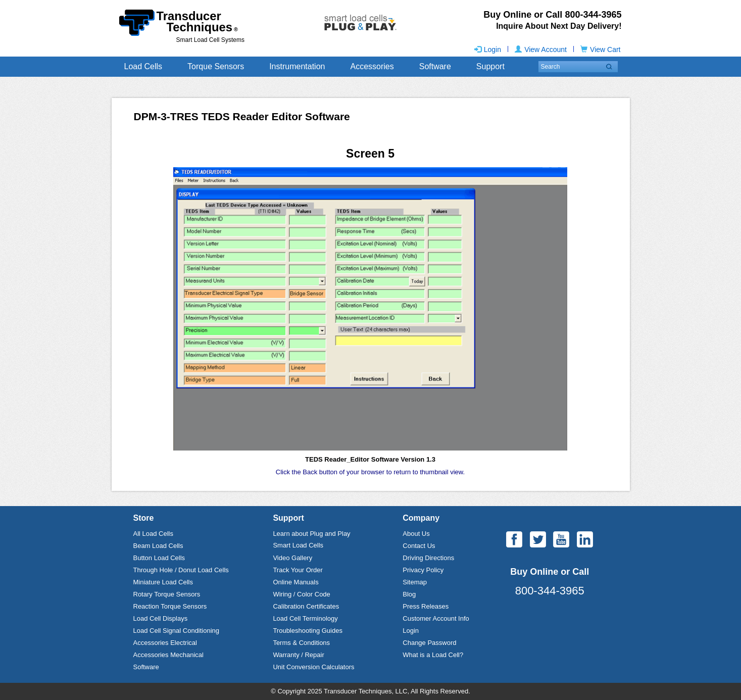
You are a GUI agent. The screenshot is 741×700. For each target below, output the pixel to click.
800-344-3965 (550, 591)
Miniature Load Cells (163, 582)
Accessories (372, 66)
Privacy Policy (423, 570)
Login (488, 49)
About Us (416, 534)
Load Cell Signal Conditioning (177, 631)
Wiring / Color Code (301, 594)
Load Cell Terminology (305, 618)
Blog (409, 594)
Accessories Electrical (165, 643)
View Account (541, 49)
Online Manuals (295, 582)
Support (490, 66)
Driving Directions (428, 558)
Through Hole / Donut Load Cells (181, 570)
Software (435, 66)
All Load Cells (154, 534)
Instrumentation (297, 66)
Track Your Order (298, 570)
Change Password (429, 643)
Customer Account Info (436, 618)
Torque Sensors (216, 66)
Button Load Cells (159, 558)
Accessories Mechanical (168, 655)
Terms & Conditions (301, 643)
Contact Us (419, 546)
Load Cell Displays (161, 618)
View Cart (600, 49)
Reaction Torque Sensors (170, 606)
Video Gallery (292, 558)
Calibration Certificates (306, 606)
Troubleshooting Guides (308, 631)
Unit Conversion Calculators (313, 667)
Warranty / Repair (298, 655)
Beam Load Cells (158, 546)
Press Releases (426, 606)
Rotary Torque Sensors (167, 594)
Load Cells (143, 66)
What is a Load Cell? (433, 655)
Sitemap (415, 582)
